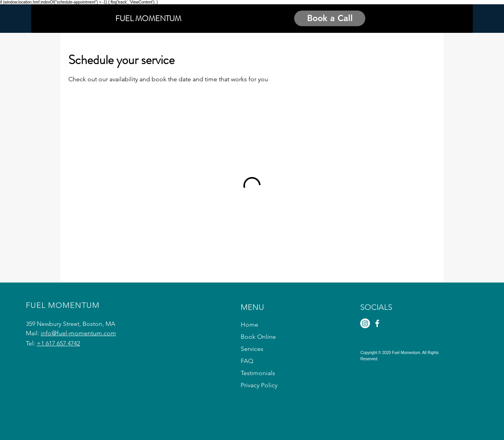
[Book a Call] (330, 18)
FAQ (247, 361)
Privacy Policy (259, 385)
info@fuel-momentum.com (78, 333)
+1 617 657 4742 (58, 343)
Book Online (258, 337)
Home (249, 325)
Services (252, 349)
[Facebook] (377, 323)
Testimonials (258, 373)
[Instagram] (365, 323)
